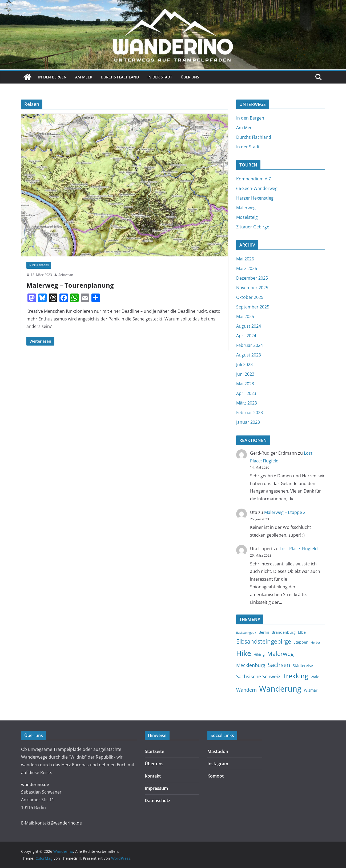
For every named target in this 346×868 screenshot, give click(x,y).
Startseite (154, 751)
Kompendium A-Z (254, 179)
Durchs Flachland (120, 77)
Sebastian (66, 275)
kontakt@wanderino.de (59, 823)
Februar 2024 (250, 345)
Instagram (218, 764)
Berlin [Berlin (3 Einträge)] (264, 632)
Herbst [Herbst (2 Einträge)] (315, 643)
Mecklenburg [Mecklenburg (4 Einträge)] (251, 665)
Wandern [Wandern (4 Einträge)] (246, 690)
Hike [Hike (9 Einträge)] (244, 653)
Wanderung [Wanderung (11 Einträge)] (280, 689)
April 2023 (246, 393)
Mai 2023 (245, 384)
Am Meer (84, 77)
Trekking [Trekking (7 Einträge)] (295, 676)
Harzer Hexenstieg (255, 198)
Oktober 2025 (250, 297)
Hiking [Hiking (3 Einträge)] (259, 654)
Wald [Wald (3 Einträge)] (315, 677)
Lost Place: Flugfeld (299, 549)
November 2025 (252, 288)
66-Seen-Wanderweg (257, 188)
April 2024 (246, 336)
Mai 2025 (245, 316)
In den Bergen (52, 77)
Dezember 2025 (252, 278)
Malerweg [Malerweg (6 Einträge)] (280, 653)
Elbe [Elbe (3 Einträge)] (302, 632)
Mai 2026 (245, 259)
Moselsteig (247, 217)
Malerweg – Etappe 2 (285, 512)
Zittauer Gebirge (253, 227)
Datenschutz (158, 800)
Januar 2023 (248, 422)
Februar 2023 (250, 413)
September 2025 (253, 307)
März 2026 (247, 268)
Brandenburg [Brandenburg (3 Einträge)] (284, 632)
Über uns (190, 77)
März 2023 (247, 403)
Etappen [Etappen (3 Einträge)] (301, 642)
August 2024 (249, 326)
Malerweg (246, 208)
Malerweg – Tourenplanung (70, 285)
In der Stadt (160, 77)
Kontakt (153, 776)
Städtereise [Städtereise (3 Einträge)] (303, 666)
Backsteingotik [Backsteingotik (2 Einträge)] (246, 633)
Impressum (156, 788)
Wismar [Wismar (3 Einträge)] (311, 690)
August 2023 (249, 355)
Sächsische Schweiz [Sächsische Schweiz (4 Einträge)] (258, 676)
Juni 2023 (245, 374)
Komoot (216, 776)
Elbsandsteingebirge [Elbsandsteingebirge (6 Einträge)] (264, 641)
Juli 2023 (244, 364)
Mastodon (218, 751)
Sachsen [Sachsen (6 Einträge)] (279, 665)
